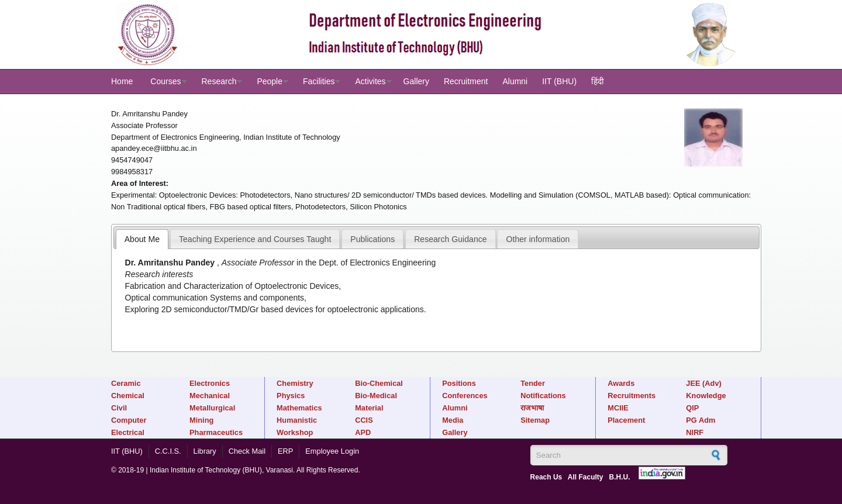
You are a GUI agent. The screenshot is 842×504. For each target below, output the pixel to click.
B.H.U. (620, 477)
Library (205, 451)
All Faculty (586, 477)
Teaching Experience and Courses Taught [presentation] (255, 239)
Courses (165, 81)
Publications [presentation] (372, 239)
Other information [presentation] (538, 239)
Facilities (319, 81)
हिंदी (598, 81)
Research (219, 81)
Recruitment (466, 81)
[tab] (142, 239)
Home (122, 81)
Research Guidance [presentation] (450, 239)
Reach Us (546, 477)
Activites (370, 81)
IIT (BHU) (559, 81)
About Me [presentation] (142, 239)
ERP (285, 451)
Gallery (416, 81)
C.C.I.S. (168, 451)
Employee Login (332, 451)
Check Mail (247, 451)
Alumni (515, 81)
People (270, 81)
